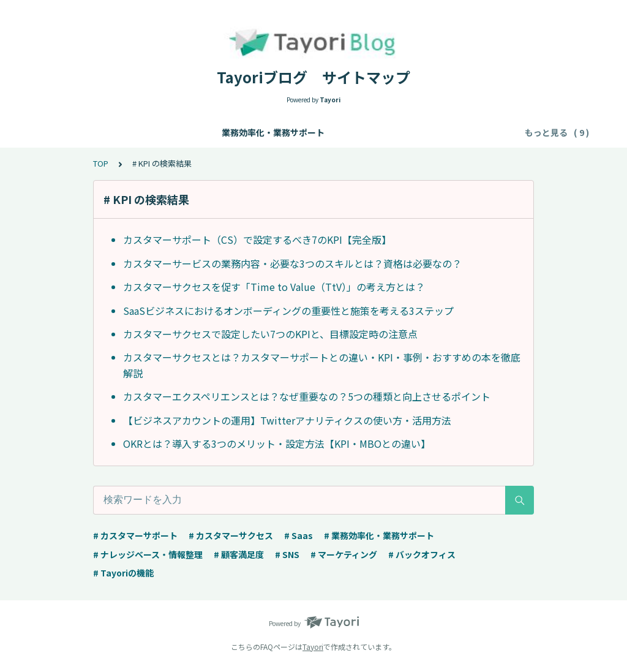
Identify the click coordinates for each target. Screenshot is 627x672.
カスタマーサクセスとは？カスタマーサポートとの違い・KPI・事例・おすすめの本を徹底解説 (322, 365)
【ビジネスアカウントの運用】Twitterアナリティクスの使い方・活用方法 (287, 420)
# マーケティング (344, 554)
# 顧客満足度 (239, 554)
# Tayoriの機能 (123, 573)
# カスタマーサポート (135, 535)
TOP (101, 163)
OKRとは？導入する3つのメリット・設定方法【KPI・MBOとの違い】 (277, 444)
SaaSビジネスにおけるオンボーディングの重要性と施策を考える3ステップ (288, 311)
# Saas (298, 535)
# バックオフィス (422, 554)
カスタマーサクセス (440, 132)
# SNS (287, 554)
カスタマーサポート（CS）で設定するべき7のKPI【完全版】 (257, 240)
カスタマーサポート (345, 132)
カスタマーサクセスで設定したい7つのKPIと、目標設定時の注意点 (270, 334)
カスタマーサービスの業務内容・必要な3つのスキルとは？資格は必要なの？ (292, 263)
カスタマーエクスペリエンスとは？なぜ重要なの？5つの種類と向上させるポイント (307, 396)
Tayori (313, 647)
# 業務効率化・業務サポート (379, 535)
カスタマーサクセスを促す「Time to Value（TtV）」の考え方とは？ (274, 287)
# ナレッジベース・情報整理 (148, 554)
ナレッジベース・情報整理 (238, 132)
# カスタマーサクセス (231, 535)
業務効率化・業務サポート (119, 132)
